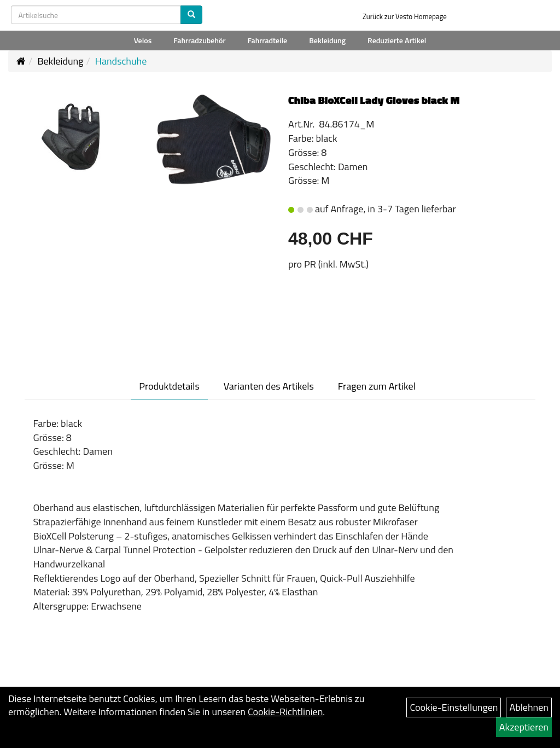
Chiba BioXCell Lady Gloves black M (374, 100)
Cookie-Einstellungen (454, 707)
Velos (143, 40)
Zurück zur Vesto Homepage (405, 16)
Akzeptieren (524, 727)
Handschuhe (121, 61)
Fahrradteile (268, 40)
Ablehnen (529, 707)
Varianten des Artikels (269, 386)
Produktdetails (169, 386)
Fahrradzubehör (199, 40)
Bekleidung (327, 40)
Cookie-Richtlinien (285, 712)
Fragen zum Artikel (377, 386)
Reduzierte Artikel (397, 40)
